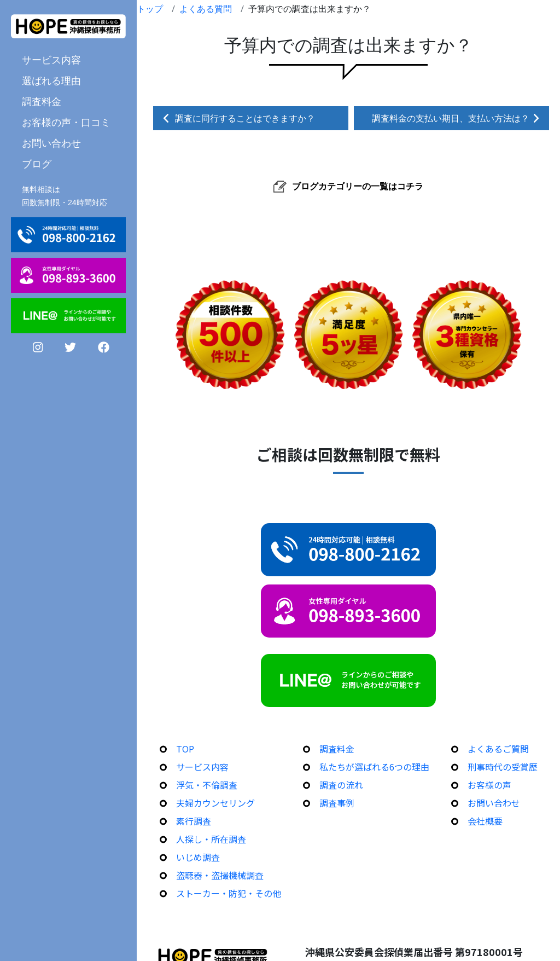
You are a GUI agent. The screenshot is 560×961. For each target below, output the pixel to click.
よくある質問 (206, 9)
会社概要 (485, 821)
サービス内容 (51, 60)
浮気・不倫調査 (207, 785)
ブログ (37, 164)
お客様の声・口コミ (66, 122)
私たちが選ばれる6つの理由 (374, 767)
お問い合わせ (51, 143)
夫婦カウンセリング (215, 803)
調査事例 (337, 803)
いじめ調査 (198, 857)
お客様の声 (489, 785)
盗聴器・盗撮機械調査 (220, 875)
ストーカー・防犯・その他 (229, 893)
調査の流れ (341, 785)
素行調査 (194, 821)
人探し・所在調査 (211, 839)
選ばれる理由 (51, 80)
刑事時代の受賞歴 (503, 767)
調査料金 (42, 101)
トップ (150, 9)
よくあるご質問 (498, 749)
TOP (185, 749)
